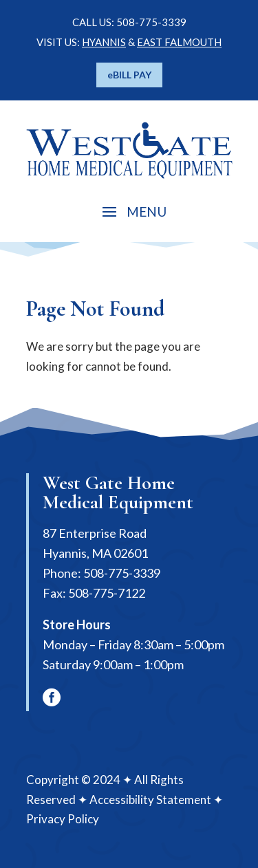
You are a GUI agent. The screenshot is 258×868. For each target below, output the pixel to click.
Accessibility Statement (150, 800)
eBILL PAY (129, 75)
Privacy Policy (63, 819)
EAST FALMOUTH (179, 42)
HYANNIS (104, 42)
